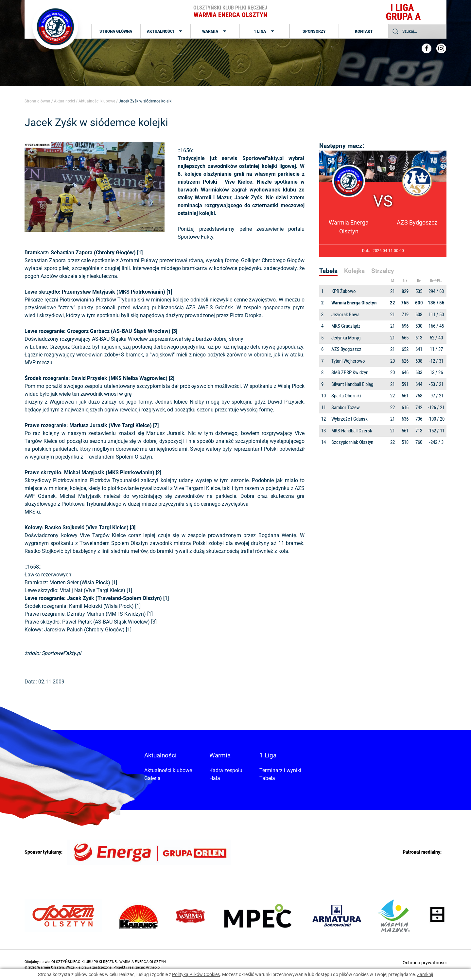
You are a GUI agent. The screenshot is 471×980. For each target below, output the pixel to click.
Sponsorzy (314, 31)
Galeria (152, 778)
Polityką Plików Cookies (196, 974)
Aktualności (165, 31)
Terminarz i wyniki (280, 770)
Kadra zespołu (226, 770)
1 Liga (265, 31)
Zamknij (425, 974)
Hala (215, 778)
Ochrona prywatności (425, 963)
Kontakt (364, 31)
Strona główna (116, 31)
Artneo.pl (153, 967)
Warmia (215, 31)
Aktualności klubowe (97, 101)
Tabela (267, 778)
